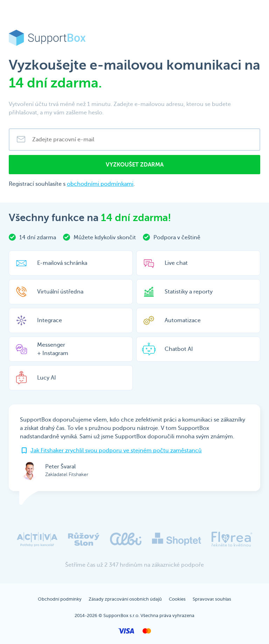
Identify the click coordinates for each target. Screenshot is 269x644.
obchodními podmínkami (100, 184)
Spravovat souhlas (212, 599)
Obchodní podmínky (60, 599)
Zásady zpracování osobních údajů (125, 599)
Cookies (177, 599)
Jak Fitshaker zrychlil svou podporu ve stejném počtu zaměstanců (116, 451)
